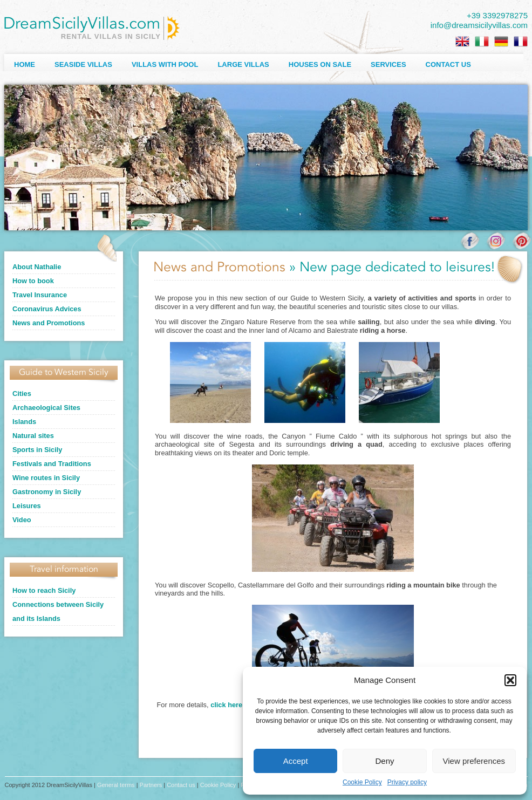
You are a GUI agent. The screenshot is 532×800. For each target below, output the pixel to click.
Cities (22, 394)
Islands (24, 422)
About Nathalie (37, 267)
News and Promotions (49, 323)
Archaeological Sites (46, 408)
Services (388, 64)
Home (25, 64)
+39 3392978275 (497, 15)
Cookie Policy (362, 782)
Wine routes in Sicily (46, 478)
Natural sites (33, 436)
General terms (116, 785)
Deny (384, 761)
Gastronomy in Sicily (47, 492)
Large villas (243, 64)
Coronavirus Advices (47, 309)
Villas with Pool (165, 64)
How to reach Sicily (44, 590)
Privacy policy (407, 782)
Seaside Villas (83, 64)
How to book (33, 281)
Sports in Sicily (37, 450)
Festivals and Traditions (52, 464)
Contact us (448, 64)
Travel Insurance (40, 295)
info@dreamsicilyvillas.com (479, 25)
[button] (510, 680)
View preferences (474, 761)
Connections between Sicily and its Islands (58, 611)
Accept (296, 761)
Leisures (27, 506)
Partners (151, 785)
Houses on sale (320, 64)
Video (22, 520)
